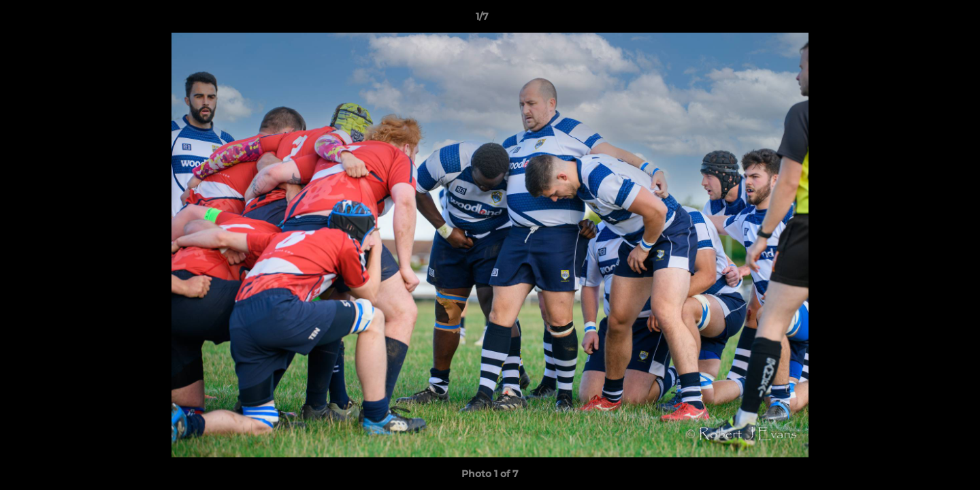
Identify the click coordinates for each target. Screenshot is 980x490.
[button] (923, 20)
